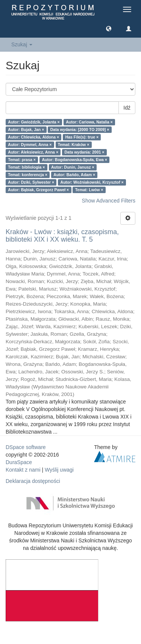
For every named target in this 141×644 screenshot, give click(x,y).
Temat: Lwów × (89, 190)
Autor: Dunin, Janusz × (73, 167)
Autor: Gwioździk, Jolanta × (34, 122)
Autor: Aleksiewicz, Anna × (33, 152)
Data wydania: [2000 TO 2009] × (80, 129)
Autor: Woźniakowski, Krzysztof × (92, 182)
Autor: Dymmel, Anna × (30, 145)
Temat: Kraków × (74, 145)
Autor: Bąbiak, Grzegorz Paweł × (38, 190)
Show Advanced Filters (109, 201)
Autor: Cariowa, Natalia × (89, 122)
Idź (127, 108)
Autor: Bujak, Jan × (26, 129)
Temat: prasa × (22, 160)
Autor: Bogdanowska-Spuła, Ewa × (74, 160)
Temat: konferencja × (28, 175)
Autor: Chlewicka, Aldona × (33, 137)
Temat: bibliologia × (26, 167)
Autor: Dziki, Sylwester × (31, 182)
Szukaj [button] (22, 44)
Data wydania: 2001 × (85, 152)
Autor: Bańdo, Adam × (74, 175)
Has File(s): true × (82, 137)
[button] (109, 28)
